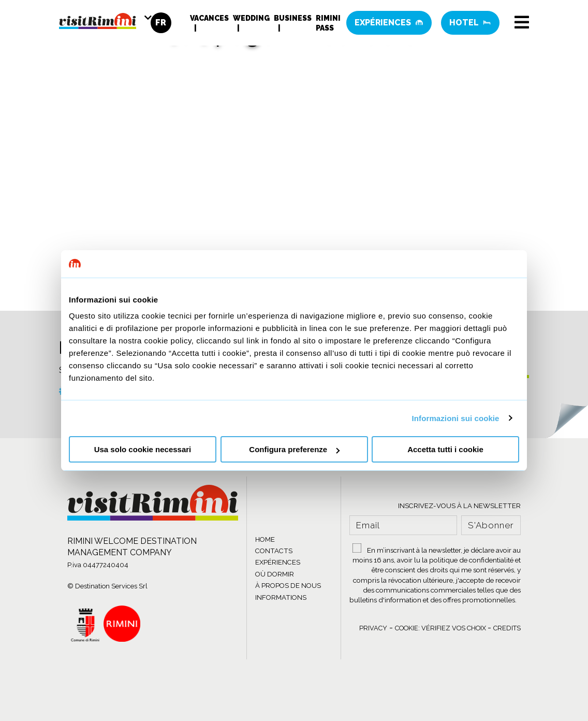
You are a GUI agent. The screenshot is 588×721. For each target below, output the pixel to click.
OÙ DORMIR (275, 574)
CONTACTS (274, 551)
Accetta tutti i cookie (445, 449)
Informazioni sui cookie (456, 418)
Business (293, 18)
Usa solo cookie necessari (143, 449)
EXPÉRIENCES (278, 562)
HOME (265, 539)
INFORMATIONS (281, 597)
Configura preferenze (294, 449)
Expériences (389, 23)
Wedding (251, 18)
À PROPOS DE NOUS (288, 586)
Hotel (470, 23)
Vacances (209, 18)
